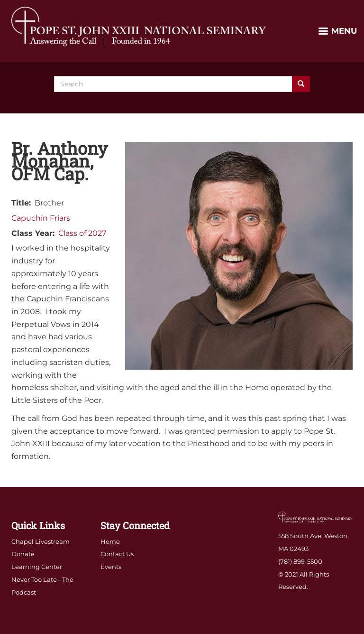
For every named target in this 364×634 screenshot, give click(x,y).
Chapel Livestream (41, 541)
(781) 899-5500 (300, 561)
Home (110, 541)
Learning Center (37, 567)
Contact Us (117, 554)
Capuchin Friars (41, 218)
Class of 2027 (82, 233)
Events (111, 567)
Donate (23, 554)
